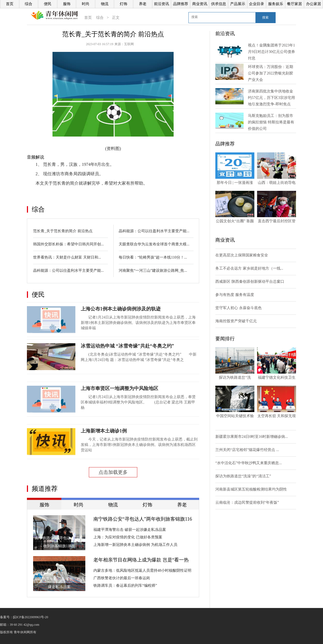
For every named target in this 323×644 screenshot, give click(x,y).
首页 (10, 4)
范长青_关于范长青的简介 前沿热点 (63, 231)
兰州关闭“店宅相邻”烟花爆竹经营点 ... (247, 450)
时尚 (86, 4)
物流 (105, 4)
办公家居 (314, 4)
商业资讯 (200, 4)
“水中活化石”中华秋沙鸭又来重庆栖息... (249, 463)
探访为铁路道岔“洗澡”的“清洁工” (243, 476)
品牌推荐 (181, 4)
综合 (29, 4)
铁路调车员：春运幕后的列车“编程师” (125, 586)
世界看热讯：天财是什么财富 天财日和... (67, 257)
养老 (143, 4)
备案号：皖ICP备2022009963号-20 (24, 617)
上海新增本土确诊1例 (104, 431)
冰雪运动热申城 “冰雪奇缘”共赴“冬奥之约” (127, 346)
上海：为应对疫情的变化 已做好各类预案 (128, 537)
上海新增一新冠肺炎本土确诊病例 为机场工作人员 (135, 545)
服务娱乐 (276, 4)
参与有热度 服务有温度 (235, 295)
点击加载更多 (113, 472)
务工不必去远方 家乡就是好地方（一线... (249, 268)
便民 (48, 4)
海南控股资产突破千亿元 (236, 321)
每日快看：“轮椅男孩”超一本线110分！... (153, 257)
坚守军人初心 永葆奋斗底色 (238, 308)
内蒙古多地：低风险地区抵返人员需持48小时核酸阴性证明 (142, 570)
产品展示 (238, 4)
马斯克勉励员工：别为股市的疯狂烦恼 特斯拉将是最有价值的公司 (271, 122)
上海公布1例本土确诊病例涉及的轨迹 (121, 309)
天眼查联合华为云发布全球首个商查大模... (154, 244)
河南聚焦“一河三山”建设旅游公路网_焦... (153, 271)
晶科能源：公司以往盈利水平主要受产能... (69, 271)
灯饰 (124, 4)
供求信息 (219, 4)
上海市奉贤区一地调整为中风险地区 (120, 388)
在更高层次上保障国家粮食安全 (242, 255)
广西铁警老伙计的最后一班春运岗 (122, 578)
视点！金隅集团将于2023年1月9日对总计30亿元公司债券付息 (271, 52)
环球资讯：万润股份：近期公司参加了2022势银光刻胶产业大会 (271, 73)
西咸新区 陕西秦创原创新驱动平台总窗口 (250, 282)
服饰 (67, 4)
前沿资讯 (161, 4)
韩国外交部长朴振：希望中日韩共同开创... (69, 244)
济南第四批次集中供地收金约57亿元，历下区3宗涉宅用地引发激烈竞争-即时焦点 (271, 98)
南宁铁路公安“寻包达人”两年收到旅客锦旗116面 (143, 520)
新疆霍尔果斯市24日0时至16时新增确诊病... (252, 437)
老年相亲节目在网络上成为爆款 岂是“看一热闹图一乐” (141, 560)
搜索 (265, 17)
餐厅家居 (294, 4)
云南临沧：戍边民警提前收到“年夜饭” (247, 502)
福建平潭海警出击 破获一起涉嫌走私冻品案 (130, 530)
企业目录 (257, 4)
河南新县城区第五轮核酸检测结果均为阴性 (251, 489)
